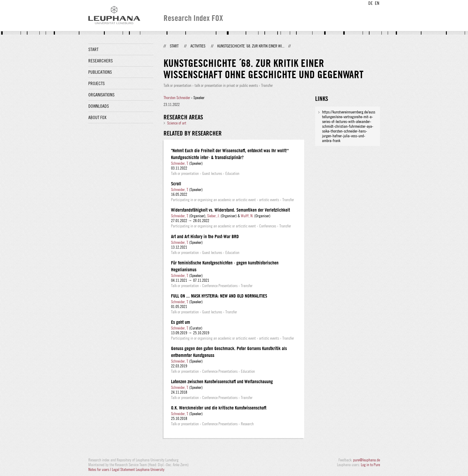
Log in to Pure (370, 465)
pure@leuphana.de (367, 460)
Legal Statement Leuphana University (138, 469)
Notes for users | (100, 469)
